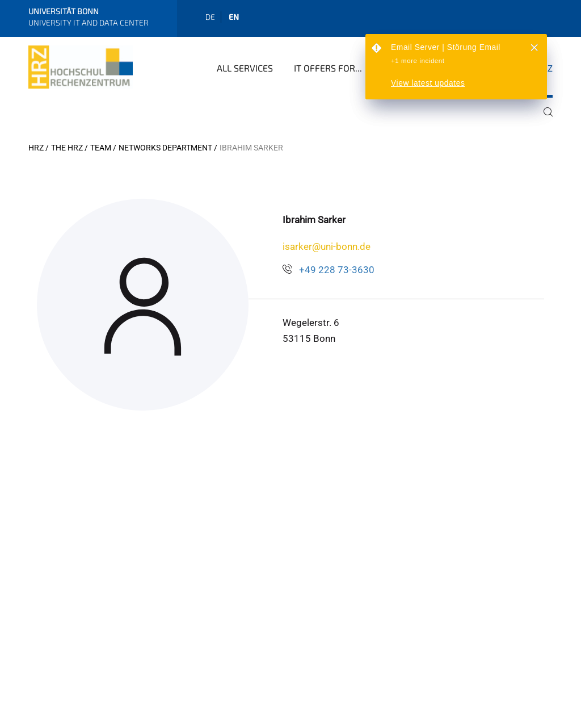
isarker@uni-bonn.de (327, 246)
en (234, 17)
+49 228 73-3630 (337, 270)
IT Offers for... (328, 68)
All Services (245, 68)
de (210, 17)
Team (101, 148)
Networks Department (165, 148)
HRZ (36, 148)
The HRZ (67, 148)
